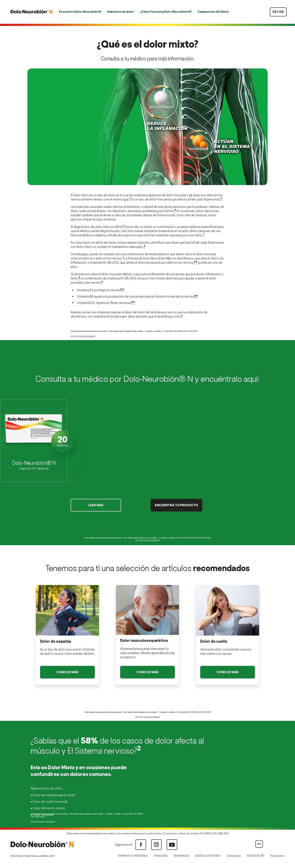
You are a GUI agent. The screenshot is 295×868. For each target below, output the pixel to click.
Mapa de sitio (277, 856)
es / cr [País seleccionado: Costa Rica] (278, 12)
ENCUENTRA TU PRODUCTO (176, 505)
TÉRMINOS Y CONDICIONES (133, 856)
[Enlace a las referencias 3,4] (196, 263)
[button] (34, 441)
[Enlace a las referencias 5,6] (122, 290)
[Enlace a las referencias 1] (130, 199)
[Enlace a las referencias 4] (182, 316)
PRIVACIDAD (161, 856)
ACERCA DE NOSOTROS (208, 856)
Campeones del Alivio (213, 12)
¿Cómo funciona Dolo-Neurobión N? (166, 12)
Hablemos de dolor (121, 12)
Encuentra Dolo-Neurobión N (80, 12)
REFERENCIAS (181, 856)
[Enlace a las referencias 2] (221, 199)
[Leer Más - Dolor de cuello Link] (228, 672)
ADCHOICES (255, 856)
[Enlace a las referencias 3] (79, 278)
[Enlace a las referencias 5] (102, 283)
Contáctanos (234, 856)
